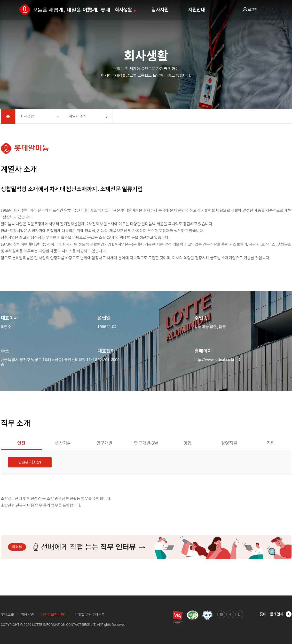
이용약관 (28, 615)
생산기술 (63, 443)
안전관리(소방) (30, 462)
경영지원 (229, 443)
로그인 (250, 10)
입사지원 (160, 10)
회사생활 (123, 10)
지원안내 (197, 10)
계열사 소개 (78, 116)
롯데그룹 (7, 615)
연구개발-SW (146, 443)
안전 (21, 443)
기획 (271, 443)
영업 (188, 443)
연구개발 (105, 443)
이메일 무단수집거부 (90, 615)
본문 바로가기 (0, 0)
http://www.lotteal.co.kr (217, 360)
